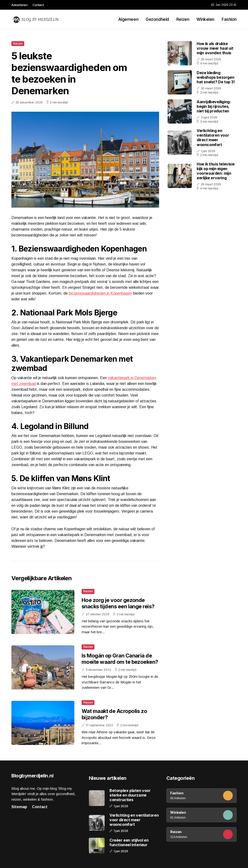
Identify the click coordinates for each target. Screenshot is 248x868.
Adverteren (19, 5)
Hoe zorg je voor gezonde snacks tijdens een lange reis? (118, 603)
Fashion (229, 19)
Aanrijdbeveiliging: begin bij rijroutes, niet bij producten (214, 106)
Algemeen (128, 19)
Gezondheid (157, 19)
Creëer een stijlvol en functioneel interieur (129, 843)
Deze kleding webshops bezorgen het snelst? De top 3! (216, 77)
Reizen (183, 19)
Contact (38, 5)
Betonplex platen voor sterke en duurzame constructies (130, 795)
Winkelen (205, 19)
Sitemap (19, 807)
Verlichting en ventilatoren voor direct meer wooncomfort (213, 138)
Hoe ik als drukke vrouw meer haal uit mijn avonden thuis (215, 48)
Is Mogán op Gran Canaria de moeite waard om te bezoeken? (120, 659)
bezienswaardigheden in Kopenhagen (100, 293)
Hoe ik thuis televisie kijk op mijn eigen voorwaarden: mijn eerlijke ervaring (216, 171)
